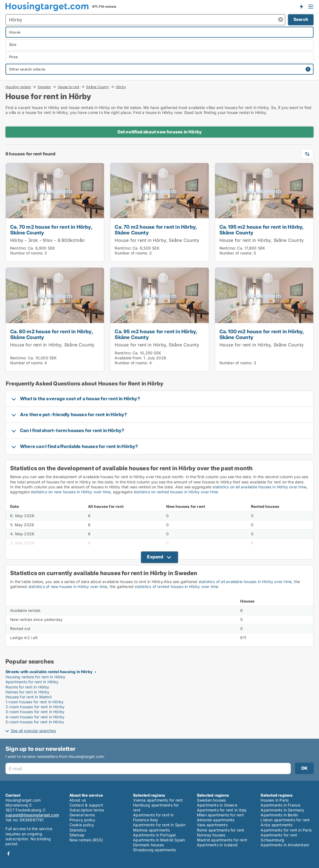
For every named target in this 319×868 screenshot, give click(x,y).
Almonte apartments (216, 820)
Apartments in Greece (217, 805)
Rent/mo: (19, 248)
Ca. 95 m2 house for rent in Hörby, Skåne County (156, 334)
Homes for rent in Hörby (28, 692)
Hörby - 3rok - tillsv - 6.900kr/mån (47, 240)
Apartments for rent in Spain (159, 825)
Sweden (44, 87)
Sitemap (77, 835)
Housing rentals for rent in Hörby (36, 677)
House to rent (69, 87)
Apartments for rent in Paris (286, 830)
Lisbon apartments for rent (285, 820)
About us (78, 800)
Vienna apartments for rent (158, 800)
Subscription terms (87, 810)
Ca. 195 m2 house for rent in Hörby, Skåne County (262, 230)
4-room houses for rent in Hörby (35, 717)
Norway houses (211, 835)
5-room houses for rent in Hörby (35, 722)
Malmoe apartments (151, 830)
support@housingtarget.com (32, 815)
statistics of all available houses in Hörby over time (245, 582)
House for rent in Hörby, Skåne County (157, 240)
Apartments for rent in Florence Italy (153, 817)
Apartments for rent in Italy (222, 810)
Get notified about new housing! (301, 6)
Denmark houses (148, 845)
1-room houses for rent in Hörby (35, 702)
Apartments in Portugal (154, 835)
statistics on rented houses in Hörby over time (176, 492)
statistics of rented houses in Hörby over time (177, 586)
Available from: (128, 358)
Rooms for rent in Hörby (27, 687)
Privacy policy (82, 820)
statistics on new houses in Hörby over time (71, 492)
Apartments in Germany (282, 810)
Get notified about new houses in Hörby (160, 132)
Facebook (9, 854)
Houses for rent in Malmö (29, 697)
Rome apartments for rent (221, 830)
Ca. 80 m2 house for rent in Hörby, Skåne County (51, 334)
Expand (155, 557)
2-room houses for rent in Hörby (35, 707)
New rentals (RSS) (86, 840)
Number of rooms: (27, 253)
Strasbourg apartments (154, 850)
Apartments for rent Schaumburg (279, 837)
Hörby (121, 87)
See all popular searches (33, 731)
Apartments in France (280, 805)
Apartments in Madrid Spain (159, 840)
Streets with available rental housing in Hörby (49, 672)
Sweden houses (211, 800)
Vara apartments (212, 825)
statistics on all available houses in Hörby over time (259, 487)
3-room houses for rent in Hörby (35, 712)
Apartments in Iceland (217, 845)
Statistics (78, 830)
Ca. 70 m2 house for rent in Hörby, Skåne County (51, 230)
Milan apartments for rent (220, 815)
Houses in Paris (275, 800)
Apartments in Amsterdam (285, 845)
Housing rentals (18, 87)
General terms (82, 815)
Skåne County (97, 87)
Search (301, 19)
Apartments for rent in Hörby (32, 682)
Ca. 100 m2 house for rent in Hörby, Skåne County (262, 334)
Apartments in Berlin (279, 815)
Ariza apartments (276, 825)
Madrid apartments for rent (222, 840)
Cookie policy (82, 825)
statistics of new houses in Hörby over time (68, 586)
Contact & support (86, 805)
